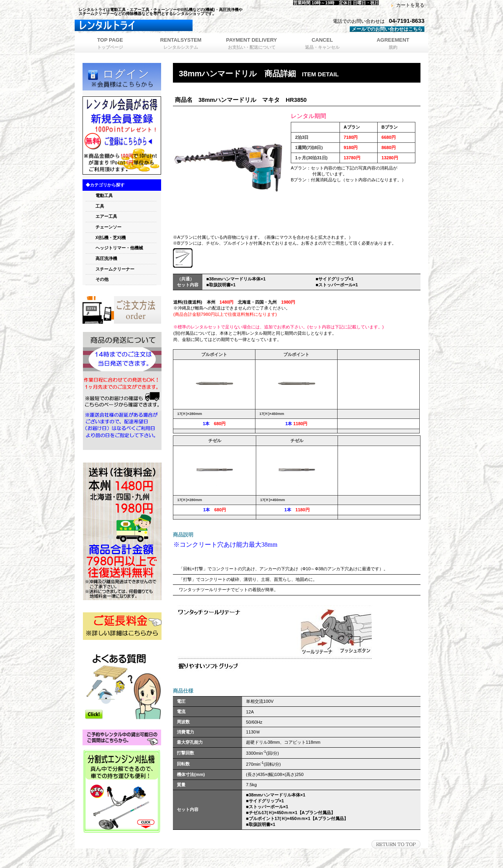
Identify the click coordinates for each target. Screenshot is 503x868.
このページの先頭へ (396, 844)
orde (122, 310)
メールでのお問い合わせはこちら (387, 29)
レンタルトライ (173, 26)
